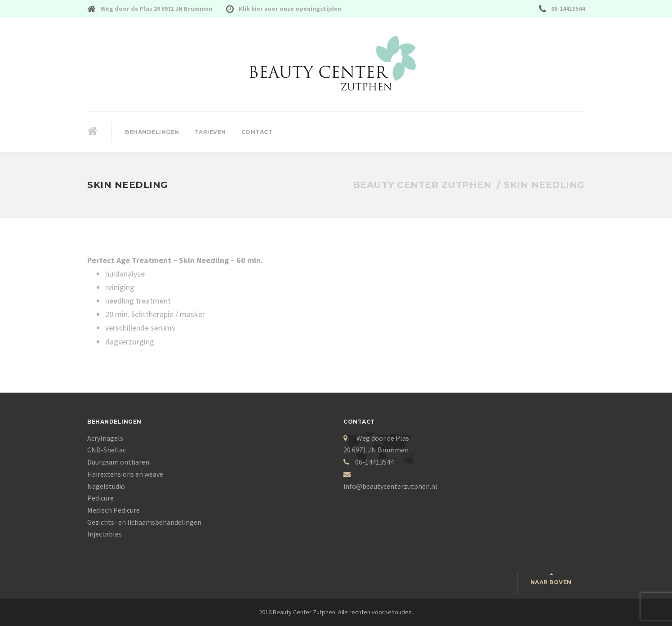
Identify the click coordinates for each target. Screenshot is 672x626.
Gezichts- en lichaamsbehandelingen (144, 522)
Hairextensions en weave (125, 474)
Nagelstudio (106, 486)
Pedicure (100, 498)
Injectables (105, 534)
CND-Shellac (107, 450)
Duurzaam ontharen (118, 462)
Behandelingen (152, 132)
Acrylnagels (105, 438)
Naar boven (551, 582)
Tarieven (210, 132)
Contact (257, 132)
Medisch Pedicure (113, 510)
